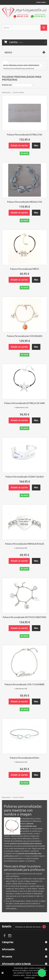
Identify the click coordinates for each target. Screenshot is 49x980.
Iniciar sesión (41, 2)
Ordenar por (7, 85)
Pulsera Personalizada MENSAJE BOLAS (25, 544)
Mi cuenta (7, 957)
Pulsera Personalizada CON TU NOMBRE (25, 684)
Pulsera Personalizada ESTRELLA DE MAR (24, 403)
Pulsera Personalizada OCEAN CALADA (25, 477)
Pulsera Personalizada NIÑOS (25, 269)
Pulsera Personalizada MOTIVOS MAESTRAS (24, 617)
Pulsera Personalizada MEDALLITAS (25, 202)
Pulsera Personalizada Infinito (25, 758)
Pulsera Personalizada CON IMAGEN (25, 336)
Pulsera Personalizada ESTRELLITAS (25, 135)
